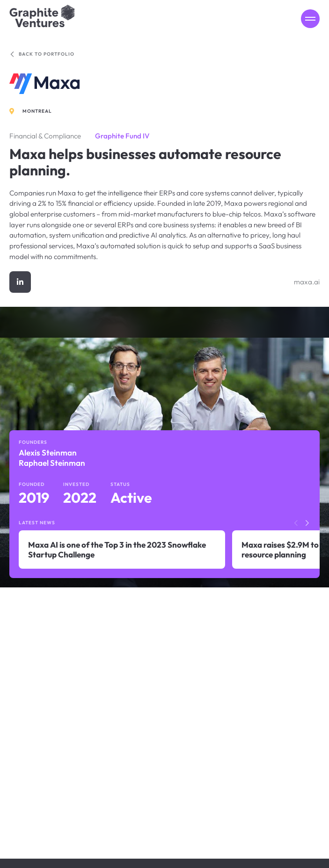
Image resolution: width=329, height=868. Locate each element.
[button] (307, 523)
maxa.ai (307, 282)
